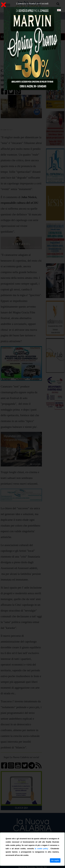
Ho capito (55, 860)
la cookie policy (42, 849)
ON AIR (26, 37)
